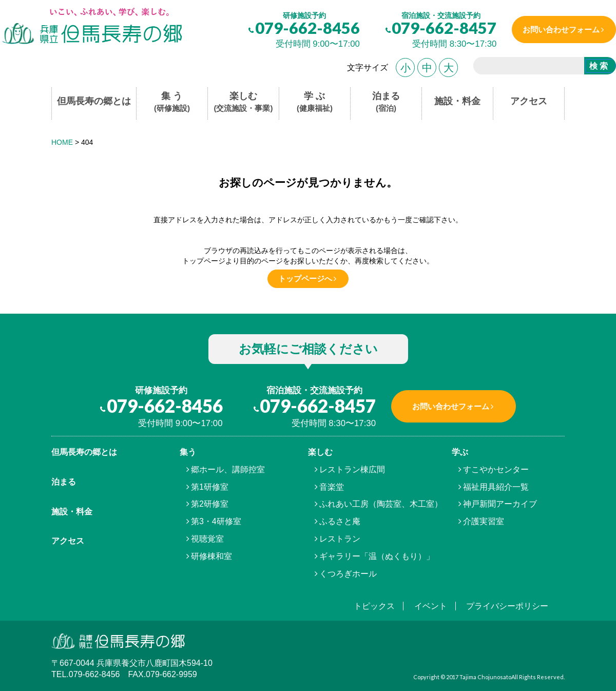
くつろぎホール (348, 574)
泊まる (386, 102)
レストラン (340, 539)
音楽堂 (332, 487)
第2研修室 (210, 504)
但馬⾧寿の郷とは (84, 452)
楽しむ (244, 102)
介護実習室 (484, 521)
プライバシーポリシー (507, 606)
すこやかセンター (496, 469)
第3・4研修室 (216, 521)
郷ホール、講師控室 (228, 469)
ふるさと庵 (340, 521)
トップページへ (305, 279)
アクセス (529, 101)
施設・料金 (457, 101)
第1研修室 (210, 487)
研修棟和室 (211, 556)
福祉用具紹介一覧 (496, 487)
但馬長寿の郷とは (94, 101)
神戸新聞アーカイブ (500, 504)
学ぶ (460, 452)
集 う (172, 102)
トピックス (374, 606)
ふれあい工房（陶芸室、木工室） (381, 504)
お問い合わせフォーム (561, 30)
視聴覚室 (207, 539)
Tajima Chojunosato (485, 677)
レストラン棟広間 (352, 469)
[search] (525, 67)
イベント (431, 606)
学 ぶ (315, 102)
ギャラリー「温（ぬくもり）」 (377, 556)
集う (188, 452)
